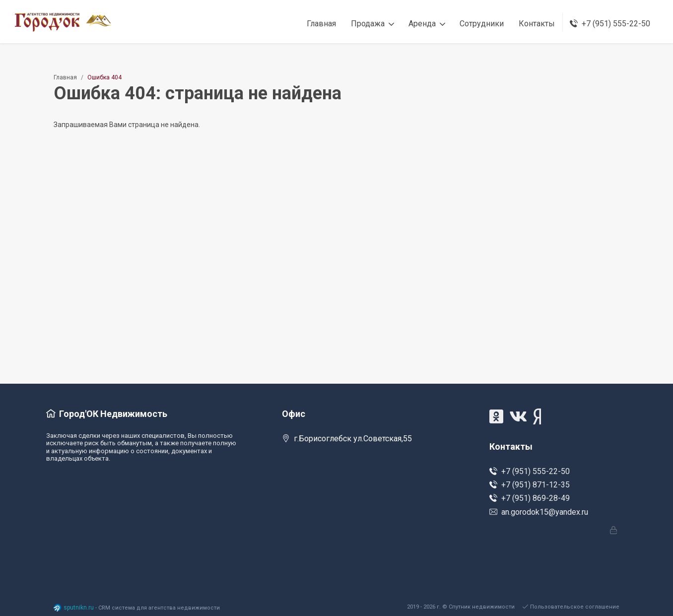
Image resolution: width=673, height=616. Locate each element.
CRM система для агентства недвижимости (159, 608)
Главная (65, 77)
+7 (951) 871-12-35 (530, 485)
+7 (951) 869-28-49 (530, 498)
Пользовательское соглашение (571, 607)
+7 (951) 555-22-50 (530, 471)
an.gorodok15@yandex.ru (539, 512)
